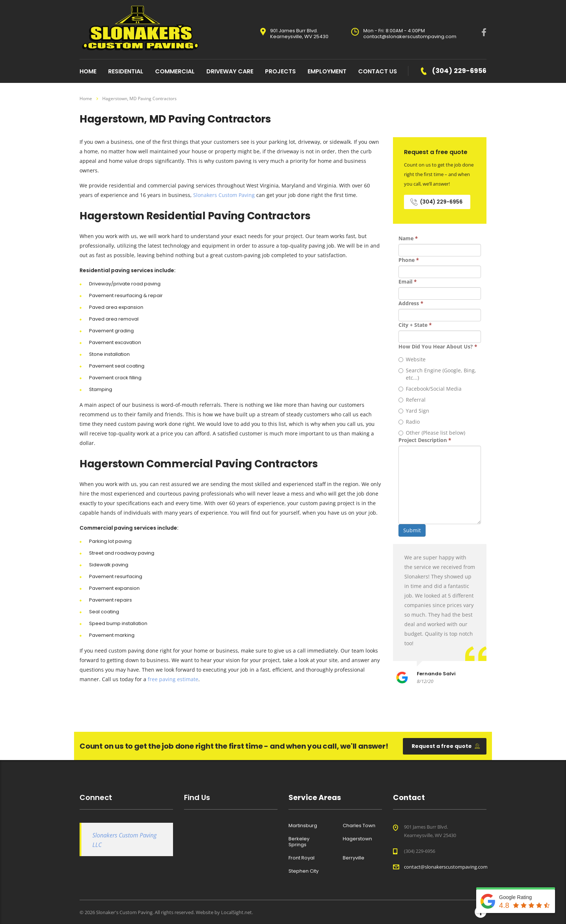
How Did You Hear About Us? (438, 346)
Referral (412, 400)
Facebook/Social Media (430, 389)
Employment (327, 71)
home (88, 71)
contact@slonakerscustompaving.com (446, 867)
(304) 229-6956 (437, 202)
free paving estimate (173, 679)
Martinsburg (303, 826)
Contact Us (378, 71)
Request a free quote (446, 746)
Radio (409, 422)
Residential (126, 71)
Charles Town (359, 826)
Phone (409, 260)
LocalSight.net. (237, 912)
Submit (412, 530)
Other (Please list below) (432, 433)
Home (86, 98)
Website (412, 359)
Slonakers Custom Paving (224, 195)
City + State (415, 325)
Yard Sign (414, 411)
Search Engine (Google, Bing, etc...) (437, 374)
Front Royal (302, 858)
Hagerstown (357, 839)
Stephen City (304, 871)
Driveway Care (230, 71)
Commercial (175, 71)
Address (411, 303)
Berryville (354, 858)
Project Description (425, 440)
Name (408, 238)
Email (408, 282)
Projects (280, 71)
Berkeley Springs (299, 842)
